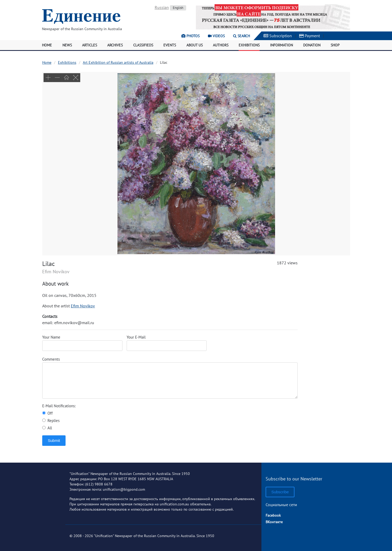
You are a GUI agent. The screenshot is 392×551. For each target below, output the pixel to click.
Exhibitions (249, 45)
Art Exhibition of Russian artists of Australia (118, 62)
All (47, 428)
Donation (312, 45)
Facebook (273, 515)
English (178, 8)
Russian (162, 7)
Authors (221, 45)
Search (241, 36)
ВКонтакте (274, 522)
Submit (54, 440)
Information (281, 45)
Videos (216, 36)
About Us (195, 45)
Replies (51, 421)
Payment (310, 36)
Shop (335, 45)
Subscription (278, 36)
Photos (190, 36)
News (67, 45)
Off (47, 413)
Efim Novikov (83, 306)
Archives (115, 45)
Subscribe (280, 492)
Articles (90, 45)
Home (47, 45)
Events (170, 45)
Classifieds (143, 45)
